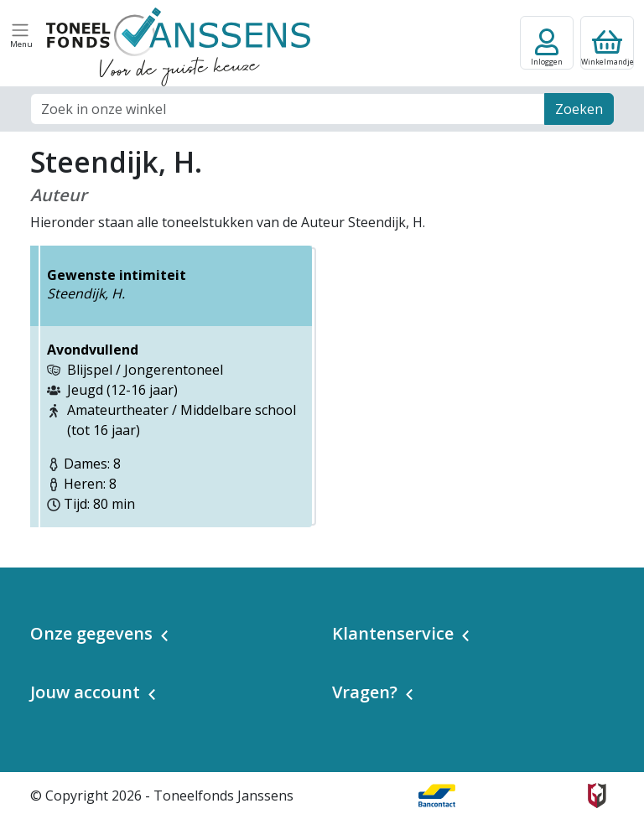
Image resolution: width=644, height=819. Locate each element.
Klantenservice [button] (393, 633)
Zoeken (579, 109)
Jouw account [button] (85, 692)
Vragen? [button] (365, 692)
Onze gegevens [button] (91, 633)
